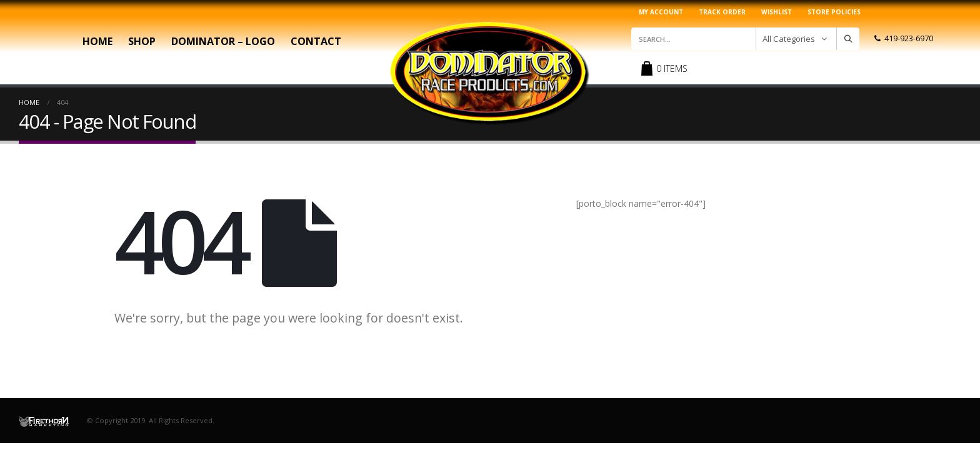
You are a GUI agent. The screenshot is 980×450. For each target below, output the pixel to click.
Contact (316, 41)
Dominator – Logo (223, 41)
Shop (142, 41)
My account (661, 12)
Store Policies (834, 12)
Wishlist (777, 12)
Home (97, 41)
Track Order (722, 12)
